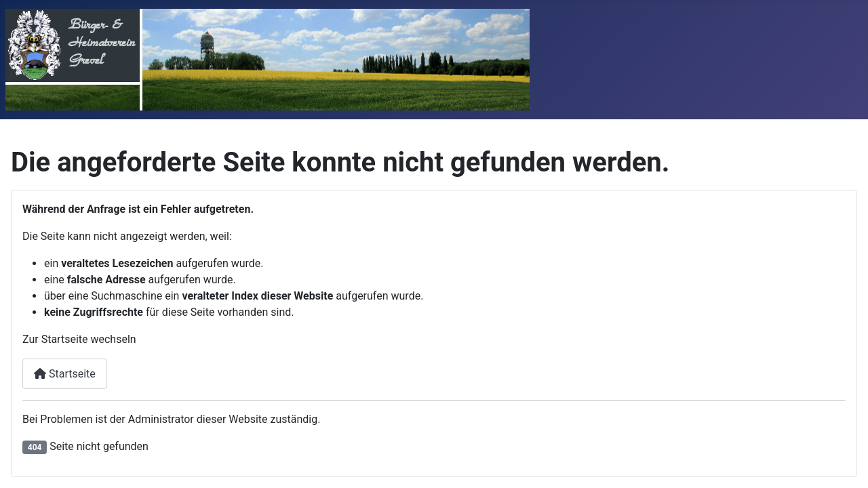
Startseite (65, 374)
